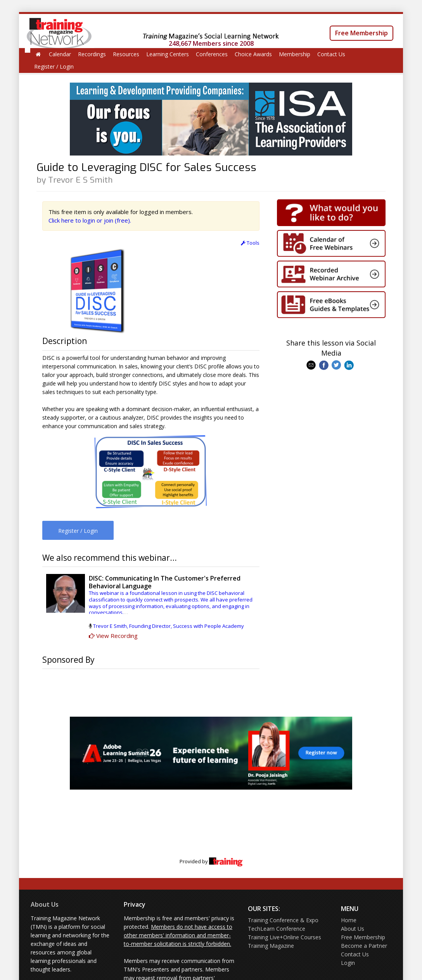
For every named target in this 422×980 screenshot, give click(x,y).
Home (349, 920)
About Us (45, 904)
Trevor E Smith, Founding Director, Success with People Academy (169, 626)
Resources (126, 54)
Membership (295, 54)
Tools (250, 243)
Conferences (212, 54)
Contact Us (331, 54)
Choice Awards (253, 54)
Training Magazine (271, 946)
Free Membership (361, 33)
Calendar (60, 54)
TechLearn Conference (277, 929)
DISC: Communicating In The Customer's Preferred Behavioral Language (165, 582)
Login (348, 963)
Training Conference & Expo (283, 920)
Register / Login (54, 67)
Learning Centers (168, 54)
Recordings (92, 54)
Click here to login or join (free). (90, 220)
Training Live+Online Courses (285, 937)
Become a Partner (364, 946)
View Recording (113, 636)
